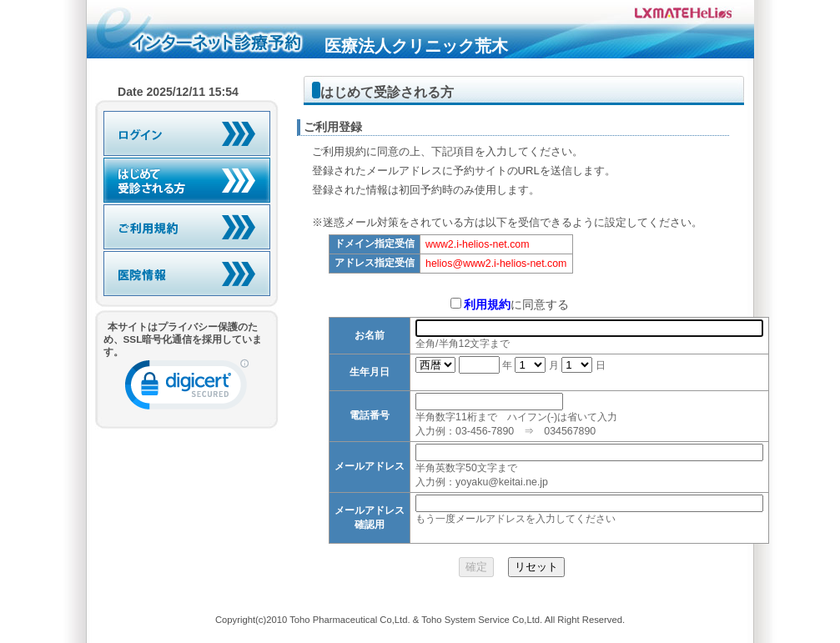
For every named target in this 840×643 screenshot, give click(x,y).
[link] (187, 388)
